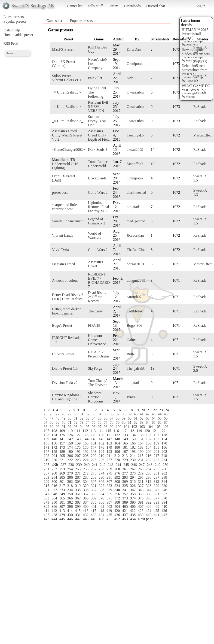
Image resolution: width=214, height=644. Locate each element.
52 (82, 418)
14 (107, 410)
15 (113, 410)
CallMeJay (135, 311)
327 (141, 486)
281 (156, 473)
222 (70, 460)
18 (131, 410)
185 (156, 447)
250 (165, 465)
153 (156, 439)
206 (70, 456)
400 (86, 506)
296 (149, 477)
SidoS (131, 78)
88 (46, 427)
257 (94, 469)
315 (46, 486)
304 (86, 482)
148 (117, 439)
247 (142, 465)
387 (109, 502)
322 (101, 486)
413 (62, 511)
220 (54, 460)
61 (136, 418)
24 (167, 410)
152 (149, 439)
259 (109, 469)
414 (70, 511)
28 (64, 414)
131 (109, 435)
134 (133, 435)
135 (141, 435)
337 (94, 490)
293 (125, 477)
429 (62, 515)
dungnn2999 (136, 280)
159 (78, 443)
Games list (75, 6)
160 (86, 443)
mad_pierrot (136, 221)
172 (54, 447)
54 (94, 418)
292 (117, 477)
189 (62, 452)
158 (70, 443)
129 (94, 435)
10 (83, 410)
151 (141, 439)
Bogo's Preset (62, 325)
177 (94, 447)
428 (54, 515)
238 (71, 465)
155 (46, 443)
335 (78, 490)
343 (141, 490)
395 (46, 506)
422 (133, 511)
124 (54, 435)
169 (156, 443)
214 (133, 456)
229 (125, 460)
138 (164, 435)
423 (141, 511)
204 (54, 456)
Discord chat (155, 6)
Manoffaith (135, 164)
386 (101, 502)
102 (134, 427)
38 (124, 414)
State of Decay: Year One (97, 121)
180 (117, 447)
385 (94, 502)
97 (100, 427)
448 (86, 519)
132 (117, 435)
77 (106, 422)
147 (109, 439)
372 (117, 498)
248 (150, 465)
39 (130, 414)
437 (125, 515)
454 (133, 519)
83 (142, 422)
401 (94, 506)
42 (148, 414)
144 (86, 439)
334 (70, 490)
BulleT (132, 354)
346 (164, 490)
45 (166, 414)
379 (46, 502)
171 (46, 447)
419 (109, 511)
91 (64, 427)
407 (141, 506)
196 (117, 452)
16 (119, 410)
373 (125, 498)
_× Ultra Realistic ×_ (68, 92)
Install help (12, 30)
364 (54, 498)
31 (82, 414)
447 (78, 519)
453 (125, 519)
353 (94, 494)
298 (164, 477)
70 (64, 422)
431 (78, 515)
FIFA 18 (94, 325)
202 (164, 452)
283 (46, 477)
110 (70, 431)
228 (117, 460)
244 (118, 465)
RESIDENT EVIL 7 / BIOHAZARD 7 (99, 280)
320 (86, 486)
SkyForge (95, 368)
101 (126, 427)
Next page (145, 519)
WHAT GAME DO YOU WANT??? (196, 88)
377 (156, 498)
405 (125, 506)
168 (149, 443)
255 (78, 469)
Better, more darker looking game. (66, 311)
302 (70, 482)
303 (78, 482)
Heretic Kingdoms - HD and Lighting (67, 397)
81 (130, 422)
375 (141, 498)
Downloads (132, 6)
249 (158, 465)
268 (54, 473)
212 (117, 456)
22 (155, 410)
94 (82, 427)
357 (125, 494)
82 (136, 422)
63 (148, 418)
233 (156, 460)
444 (54, 519)
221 (62, 460)
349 (62, 494)
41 (142, 414)
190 (70, 452)
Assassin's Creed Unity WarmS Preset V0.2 (67, 135)
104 (150, 427)
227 (109, 460)
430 (70, 515)
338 (101, 490)
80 (124, 422)
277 (125, 473)
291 (109, 477)
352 (86, 494)
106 (166, 427)
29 (70, 414)
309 (125, 482)
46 (46, 418)
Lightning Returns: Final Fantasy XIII (99, 207)
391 (141, 502)
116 (116, 431)
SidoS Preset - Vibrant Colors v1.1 (67, 78)
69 (58, 422)
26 (52, 414)
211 (109, 456)
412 (54, 511)
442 (164, 515)
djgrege (191, 96)
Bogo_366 (134, 325)
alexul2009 (135, 150)
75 (94, 422)
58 (118, 418)
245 (126, 465)
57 (112, 418)
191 (78, 452)
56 (106, 418)
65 (160, 418)
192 (86, 452)
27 (58, 414)
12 (95, 410)
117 (124, 431)
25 (46, 414)
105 (158, 427)
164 (117, 443)
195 (109, 452)
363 (46, 498)
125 (62, 435)
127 (78, 435)
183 (141, 447)
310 (133, 482)
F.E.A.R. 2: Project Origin (99, 354)
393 (156, 502)
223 (78, 460)
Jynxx (131, 397)
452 (117, 519)
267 (46, 473)
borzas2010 (135, 264)
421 (125, 511)
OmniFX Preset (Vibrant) (64, 64)
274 (101, 473)
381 (62, 502)
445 (62, 519)
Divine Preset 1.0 (65, 368)
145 (94, 439)
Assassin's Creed (96, 264)
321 (94, 486)
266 (164, 469)
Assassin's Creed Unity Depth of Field (99, 135)
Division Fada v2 (65, 383)
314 (164, 482)
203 (46, 456)
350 (70, 494)
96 (94, 427)
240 (87, 465)
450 (101, 519)
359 (141, 494)
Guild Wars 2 (98, 192)
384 (86, 502)
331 (46, 490)
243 (110, 465)
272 (86, 473)
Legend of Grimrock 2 (97, 221)
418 (101, 511)
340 (117, 490)
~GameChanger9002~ (68, 150)
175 (78, 447)
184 (149, 447)
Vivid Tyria (60, 250)
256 (86, 469)
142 (70, 439)
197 (125, 452)
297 (156, 477)
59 (124, 418)
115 (108, 431)
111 (78, 431)
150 (133, 439)
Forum (113, 6)
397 (62, 506)
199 (141, 452)
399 (78, 506)
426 (164, 511)
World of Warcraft (95, 235)
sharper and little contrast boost (64, 207)
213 (125, 456)
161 (94, 443)
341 (125, 490)
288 (86, 477)
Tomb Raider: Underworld (98, 164)
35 (106, 414)
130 (101, 435)
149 (125, 439)
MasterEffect (203, 135)
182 (133, 447)
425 (156, 511)
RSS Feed (11, 44)
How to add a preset (18, 35)
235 (46, 465)
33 (94, 414)
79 (118, 422)
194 (101, 452)
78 (112, 422)
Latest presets (14, 17)
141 (62, 439)
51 (76, 418)
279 (141, 473)
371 (109, 498)
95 (88, 427)
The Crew (95, 311)
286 (70, 477)
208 (86, 456)
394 (164, 502)
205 (62, 456)
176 (86, 447)
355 (109, 494)
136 (149, 435)
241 (95, 465)
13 (101, 410)
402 (101, 506)
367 (78, 498)
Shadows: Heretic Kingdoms (96, 397)
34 (100, 414)
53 (88, 418)
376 (149, 498)
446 (70, 519)
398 (70, 506)
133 (125, 435)
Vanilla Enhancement (68, 221)
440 (149, 515)
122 (163, 431)
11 (89, 410)
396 (54, 506)
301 (62, 482)
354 (101, 494)
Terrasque (192, 80)
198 (133, 452)
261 (125, 469)
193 (94, 452)
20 (143, 410)
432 (86, 515)
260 (117, 469)
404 (117, 506)
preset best (60, 192)
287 (78, 477)
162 (101, 443)
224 (86, 460)
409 (156, 506)
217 (156, 456)
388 (117, 502)
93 (76, 427)
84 (148, 422)
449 (94, 519)
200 (149, 452)
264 (149, 469)
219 (46, 460)
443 (46, 519)
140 (54, 439)
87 (166, 422)
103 (142, 427)
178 (101, 447)
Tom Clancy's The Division (98, 383)
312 (148, 482)
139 (46, 439)
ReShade (200, 92)
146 (101, 439)
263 (141, 469)
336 (86, 490)
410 (164, 506)
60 (130, 418)
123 (46, 435)
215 (141, 456)
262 (133, 469)
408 (149, 506)
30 (76, 414)
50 (70, 418)
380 (54, 502)
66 (166, 418)
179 (109, 447)
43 (154, 414)
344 (149, 490)
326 (133, 486)
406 (133, 506)
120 (147, 431)
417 (93, 511)
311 (141, 482)
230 (133, 460)
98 (106, 427)
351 (78, 494)
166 (133, 443)
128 (86, 435)
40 (136, 414)
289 (94, 477)
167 (141, 443)
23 (161, 410)
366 (70, 498)
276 (117, 473)
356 (117, 494)
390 (133, 502)
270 (70, 473)
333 (62, 490)
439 (141, 515)
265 (156, 469)
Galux (131, 340)
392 (149, 502)
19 (137, 410)
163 (109, 443)
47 (52, 418)
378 (164, 498)
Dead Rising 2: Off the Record (97, 297)
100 (119, 427)
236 (55, 464)
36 (112, 414)
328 (149, 486)
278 (133, 473)
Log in (200, 6)
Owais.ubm (135, 92)
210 (101, 456)
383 (78, 502)
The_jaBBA (136, 368)
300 (54, 482)
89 (52, 427)
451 (109, 519)
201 (156, 452)
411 (46, 511)
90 (58, 427)
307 (109, 482)
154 (164, 439)
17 (125, 410)
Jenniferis (192, 44)
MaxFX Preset (63, 49)
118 (132, 431)
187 (46, 452)
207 (78, 456)
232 (149, 460)
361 (156, 494)
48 (58, 418)
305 (94, 482)
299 (46, 482)
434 (101, 515)
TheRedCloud (137, 250)
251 (46, 469)
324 (117, 486)
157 (62, 443)
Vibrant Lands (63, 235)
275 (109, 473)
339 (109, 490)
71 (70, 422)
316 (54, 486)
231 (141, 460)
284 (54, 477)
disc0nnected (136, 192)
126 (70, 435)
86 (160, 422)
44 (160, 414)
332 (54, 490)
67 (46, 422)
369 (94, 498)
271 (78, 473)
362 (164, 494)
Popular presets (15, 21)
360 (149, 494)
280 (149, 473)
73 (82, 422)
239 (79, 465)
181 (125, 447)
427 (46, 515)
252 (54, 469)
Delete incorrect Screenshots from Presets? (195, 70)
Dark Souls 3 (98, 150)
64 (154, 418)
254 (70, 469)
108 (54, 431)
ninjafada (134, 207)
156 (54, 443)
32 (88, 414)
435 (109, 515)
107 (46, 431)
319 (78, 486)
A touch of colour (65, 280)
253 (62, 469)
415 (78, 511)
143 (78, 439)
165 (125, 443)
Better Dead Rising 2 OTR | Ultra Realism (68, 297)
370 (101, 498)
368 (86, 498)
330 (164, 486)
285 (62, 477)
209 (94, 456)
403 (109, 506)
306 (101, 482)
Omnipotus (135, 64)
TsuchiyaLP (135, 135)
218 (164, 456)
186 (164, 447)
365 (62, 498)
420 (117, 511)
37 (118, 414)
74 (88, 422)
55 (100, 418)
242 (103, 465)
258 (101, 469)
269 (62, 473)
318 (70, 486)
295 (141, 477)
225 (94, 460)
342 (133, 490)
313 (156, 482)
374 (133, 498)
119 (139, 431)
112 (85, 431)
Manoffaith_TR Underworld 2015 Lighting (65, 164)
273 (94, 473)
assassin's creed (63, 264)
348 (54, 494)
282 (164, 473)
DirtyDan (134, 49)
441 (156, 515)
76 (100, 422)
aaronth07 (134, 297)
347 (46, 494)
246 (134, 465)
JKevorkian (135, 235)
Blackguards (97, 178)
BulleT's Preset (63, 354)
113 (93, 431)
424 (148, 511)
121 (155, 431)
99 (112, 427)
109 (62, 431)
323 (109, 486)
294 (133, 477)
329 (156, 486)
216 (148, 456)
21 (149, 410)
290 (101, 477)
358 (133, 494)
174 (70, 447)
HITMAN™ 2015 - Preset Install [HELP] (196, 34)
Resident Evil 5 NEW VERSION (98, 107)
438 (133, 515)
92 (70, 427)
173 (62, 447)
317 (62, 486)
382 (70, 502)
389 (125, 502)
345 (156, 490)
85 (154, 422)
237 (63, 465)
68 (52, 422)
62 (142, 418)
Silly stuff (96, 6)
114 (101, 431)
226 (101, 460)
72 (76, 422)
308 (117, 482)
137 (156, 435)
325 (125, 486)
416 (86, 511)
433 (94, 515)
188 (54, 452)
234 (164, 460)
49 (64, 418)
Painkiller (95, 78)
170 (164, 443)
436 (117, 515)
